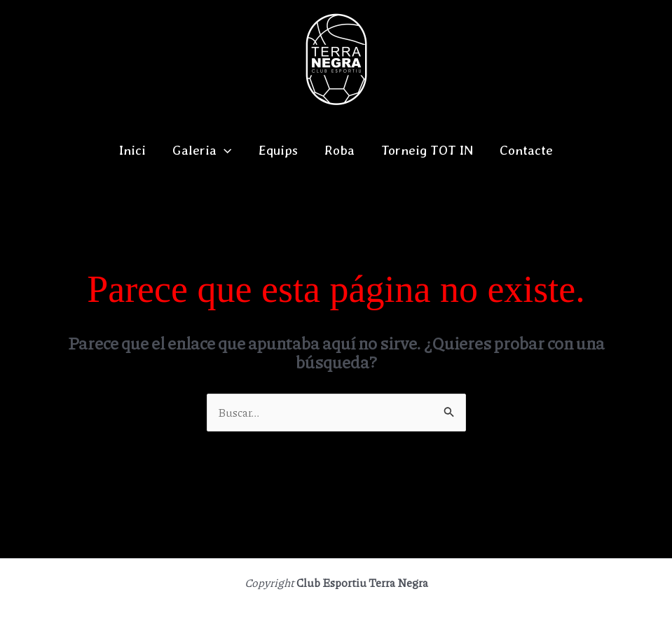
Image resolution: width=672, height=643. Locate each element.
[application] (224, 151)
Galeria (202, 151)
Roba (340, 150)
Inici (132, 150)
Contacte (526, 150)
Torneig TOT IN (427, 150)
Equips (278, 150)
